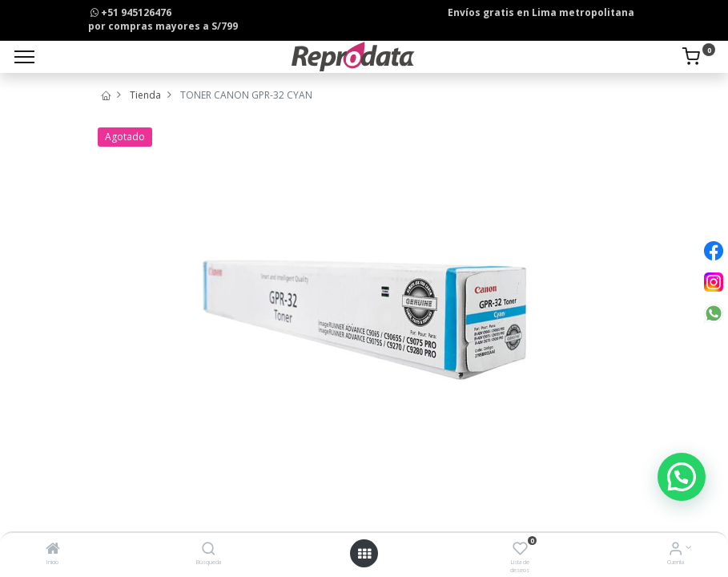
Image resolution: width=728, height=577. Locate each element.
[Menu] (24, 57)
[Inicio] (53, 550)
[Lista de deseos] (520, 550)
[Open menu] (364, 554)
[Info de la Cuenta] (676, 550)
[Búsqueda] (209, 550)
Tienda (145, 95)
